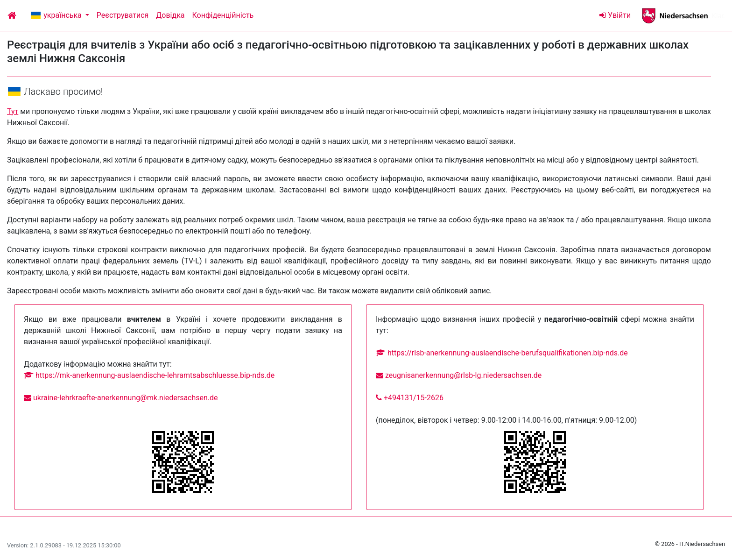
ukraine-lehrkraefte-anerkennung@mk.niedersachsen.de (121, 398)
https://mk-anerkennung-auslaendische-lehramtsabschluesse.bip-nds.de (149, 375)
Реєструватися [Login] (123, 15)
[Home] (12, 15)
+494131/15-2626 (410, 398)
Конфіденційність (223, 15)
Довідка (170, 15)
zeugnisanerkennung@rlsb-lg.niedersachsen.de (459, 375)
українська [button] (57, 15)
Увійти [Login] (615, 15)
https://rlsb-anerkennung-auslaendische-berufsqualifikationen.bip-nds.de (502, 353)
